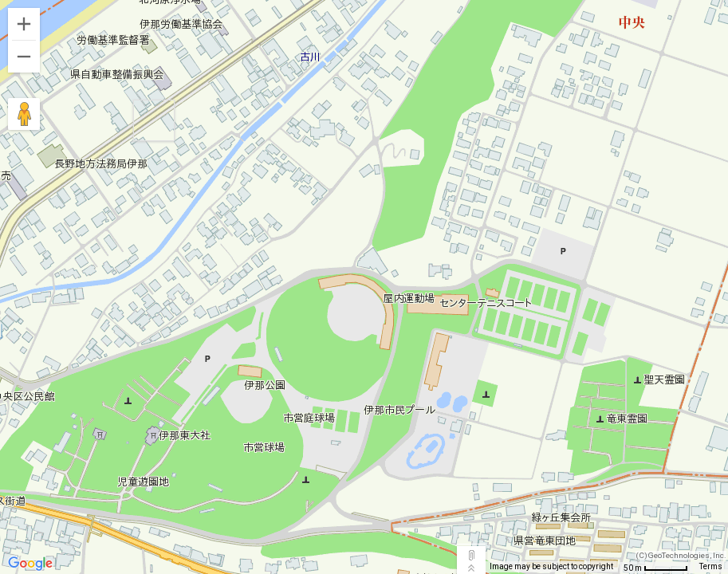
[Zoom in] (24, 24)
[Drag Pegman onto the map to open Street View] (24, 114)
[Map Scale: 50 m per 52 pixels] (656, 568)
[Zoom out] (24, 57)
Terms (711, 566)
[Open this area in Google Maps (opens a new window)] (30, 564)
